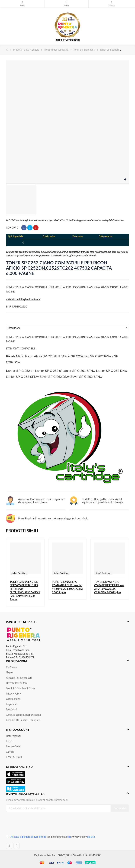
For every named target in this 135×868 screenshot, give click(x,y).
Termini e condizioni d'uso (20, 688)
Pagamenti (12, 704)
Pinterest (36, 228)
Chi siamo (11, 667)
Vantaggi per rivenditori (19, 678)
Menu (22, 2)
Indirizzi (10, 741)
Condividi (24, 228)
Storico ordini (14, 746)
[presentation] (30, 825)
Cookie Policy (13, 699)
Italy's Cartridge (19, 573)
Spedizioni (11, 709)
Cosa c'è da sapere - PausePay (23, 720)
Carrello (10, 752)
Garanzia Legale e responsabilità (23, 715)
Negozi (10, 672)
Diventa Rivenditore (17, 683)
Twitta (30, 228)
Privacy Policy (13, 694)
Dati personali (14, 736)
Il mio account (14, 757)
